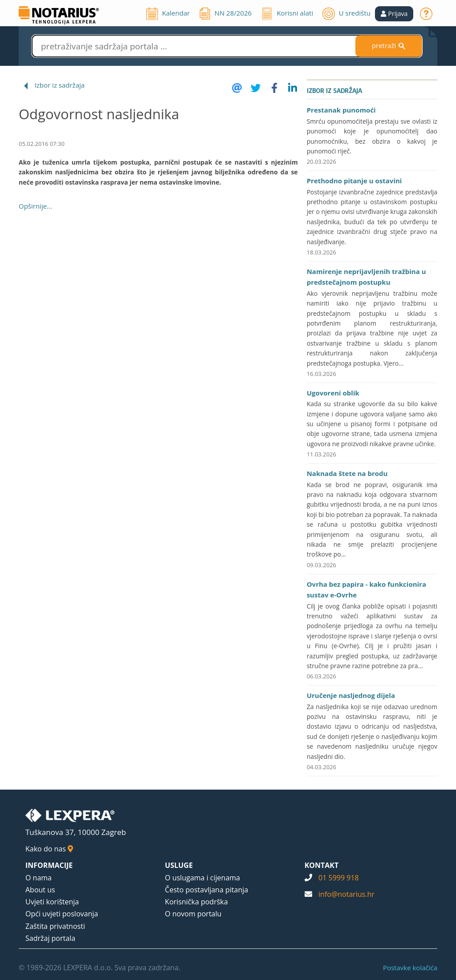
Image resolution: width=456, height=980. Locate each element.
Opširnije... (35, 206)
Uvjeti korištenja (52, 902)
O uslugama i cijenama (202, 878)
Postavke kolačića (410, 968)
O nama (39, 878)
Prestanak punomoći (341, 110)
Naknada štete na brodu (347, 473)
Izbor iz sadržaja (60, 85)
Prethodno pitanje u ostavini (354, 181)
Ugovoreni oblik (333, 393)
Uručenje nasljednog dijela (351, 695)
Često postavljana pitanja (206, 890)
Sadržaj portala (50, 938)
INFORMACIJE (49, 865)
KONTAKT (322, 865)
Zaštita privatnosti (55, 926)
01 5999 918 (339, 878)
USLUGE (179, 865)
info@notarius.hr (346, 894)
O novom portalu (193, 914)
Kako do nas (49, 849)
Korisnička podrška (196, 902)
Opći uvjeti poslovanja (62, 914)
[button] (394, 14)
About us (40, 890)
